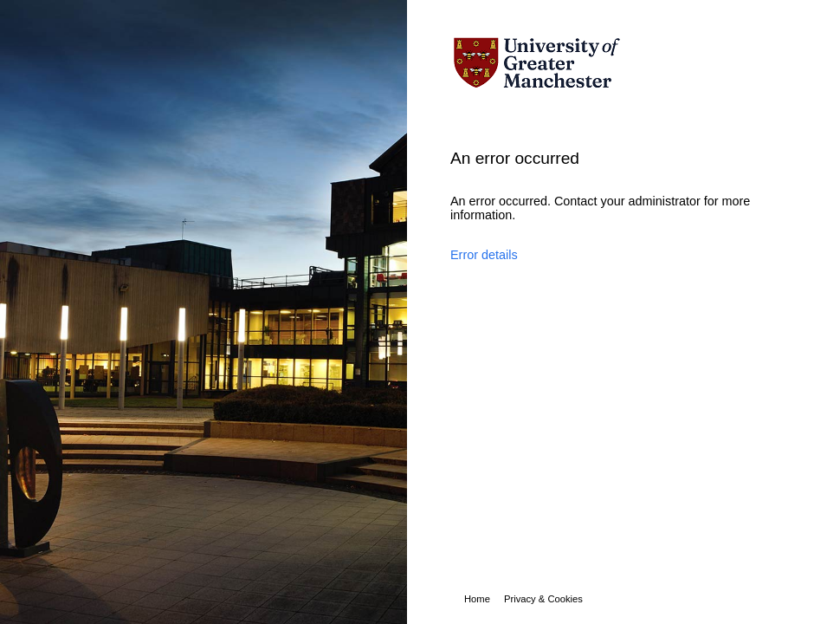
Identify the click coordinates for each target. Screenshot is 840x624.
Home (477, 599)
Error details (484, 255)
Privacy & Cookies (543, 599)
